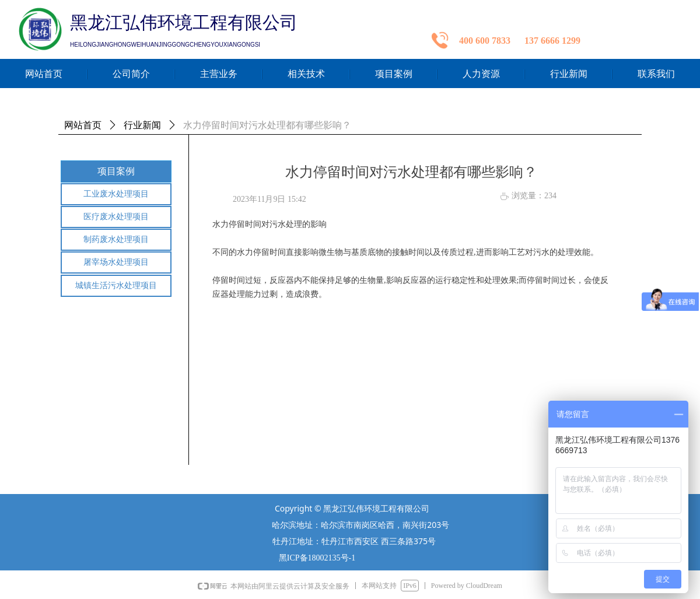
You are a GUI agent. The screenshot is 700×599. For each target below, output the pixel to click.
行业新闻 (142, 125)
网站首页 (83, 125)
